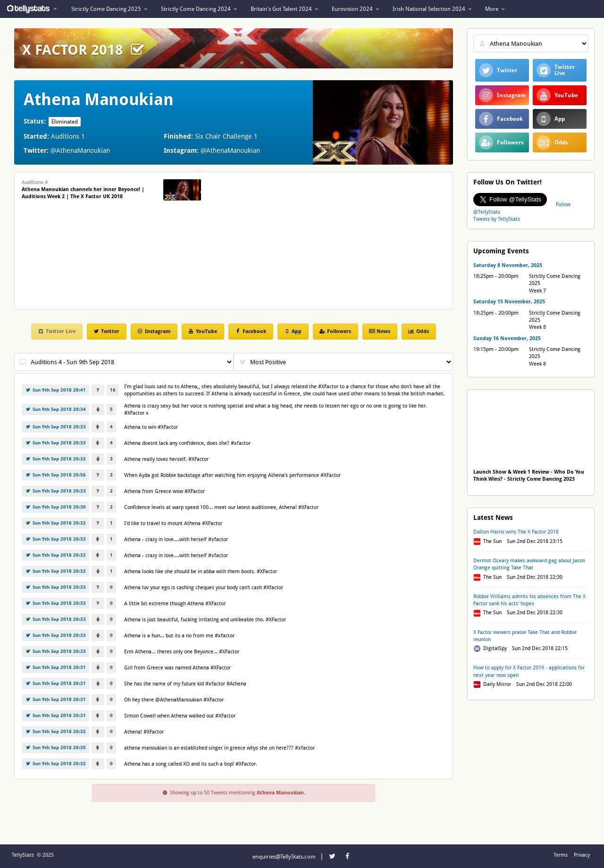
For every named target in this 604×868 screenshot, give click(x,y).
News (379, 331)
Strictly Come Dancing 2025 (109, 9)
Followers (335, 331)
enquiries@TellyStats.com (284, 857)
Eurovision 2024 (355, 9)
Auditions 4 (83, 189)
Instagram (154, 331)
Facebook (250, 331)
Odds (418, 331)
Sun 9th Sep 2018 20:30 (55, 507)
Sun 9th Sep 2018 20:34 (55, 409)
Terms (561, 855)
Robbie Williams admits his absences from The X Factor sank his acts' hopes (529, 600)
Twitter (106, 331)
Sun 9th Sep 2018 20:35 (55, 747)
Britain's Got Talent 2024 (284, 9)
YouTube (202, 331)
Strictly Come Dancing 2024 (199, 9)
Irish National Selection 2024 (432, 9)
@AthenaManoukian (80, 150)
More (495, 9)
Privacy (582, 855)
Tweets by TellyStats (497, 219)
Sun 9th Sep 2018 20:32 (55, 459)
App (293, 331)
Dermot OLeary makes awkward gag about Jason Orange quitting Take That (529, 564)
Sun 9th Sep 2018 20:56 (55, 475)
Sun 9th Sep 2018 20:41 (55, 390)
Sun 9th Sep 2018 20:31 (55, 667)
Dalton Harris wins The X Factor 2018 (516, 532)
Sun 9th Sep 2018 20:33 (55, 427)
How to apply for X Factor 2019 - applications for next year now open (529, 671)
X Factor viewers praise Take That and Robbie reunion (525, 636)
